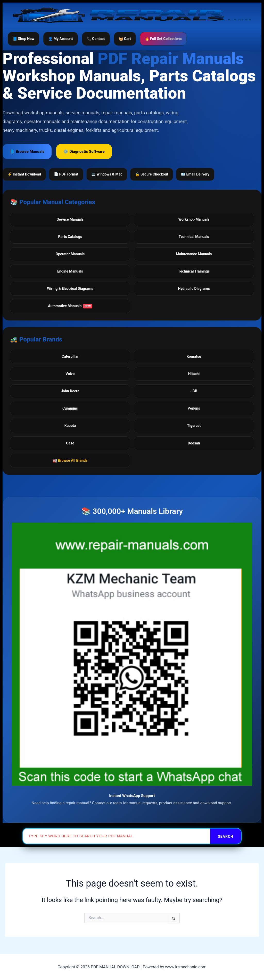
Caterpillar (70, 356)
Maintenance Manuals (194, 254)
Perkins (194, 408)
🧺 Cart (125, 39)
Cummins (70, 408)
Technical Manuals (194, 237)
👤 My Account (61, 39)
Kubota (70, 426)
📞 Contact (96, 39)
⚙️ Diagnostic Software (84, 152)
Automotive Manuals (70, 306)
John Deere (70, 391)
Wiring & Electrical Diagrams (70, 289)
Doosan (194, 443)
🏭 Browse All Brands (70, 460)
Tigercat (194, 426)
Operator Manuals (70, 254)
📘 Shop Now (23, 39)
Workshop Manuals (194, 219)
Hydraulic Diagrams (194, 289)
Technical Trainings (194, 271)
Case (70, 443)
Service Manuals (70, 219)
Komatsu (194, 356)
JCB (194, 391)
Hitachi (194, 374)
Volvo (70, 374)
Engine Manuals (70, 271)
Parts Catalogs (70, 237)
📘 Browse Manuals (27, 152)
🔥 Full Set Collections (163, 39)
